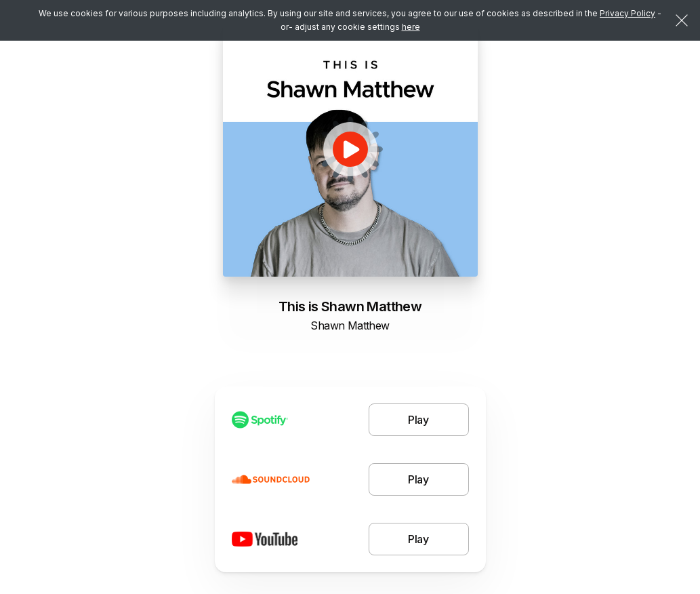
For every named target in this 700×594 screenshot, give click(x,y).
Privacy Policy (627, 13)
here (411, 27)
